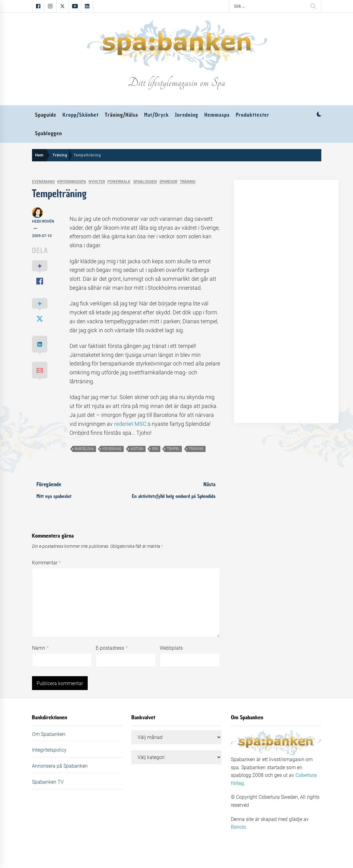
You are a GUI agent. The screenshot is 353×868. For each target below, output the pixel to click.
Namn (40, 648)
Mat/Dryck (157, 115)
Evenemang (43, 182)
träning (196, 449)
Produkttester (253, 115)
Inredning (187, 115)
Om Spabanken (49, 734)
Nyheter (97, 182)
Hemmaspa (217, 115)
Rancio (238, 827)
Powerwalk (119, 182)
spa (155, 449)
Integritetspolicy (49, 750)
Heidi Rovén (43, 221)
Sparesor (168, 182)
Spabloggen (49, 133)
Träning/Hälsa (122, 115)
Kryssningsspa (72, 182)
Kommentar (46, 563)
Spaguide (46, 115)
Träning (188, 182)
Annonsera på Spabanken (60, 766)
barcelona (84, 449)
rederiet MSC (130, 424)
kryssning (112, 449)
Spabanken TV (48, 782)
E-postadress (112, 648)
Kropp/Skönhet (81, 115)
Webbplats (171, 648)
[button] (319, 115)
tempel (173, 449)
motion (137, 449)
